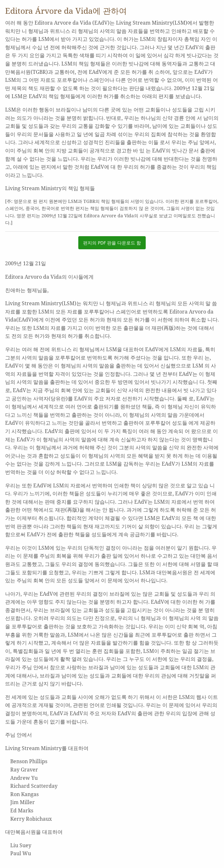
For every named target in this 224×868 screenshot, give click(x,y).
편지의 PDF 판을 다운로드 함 (112, 243)
